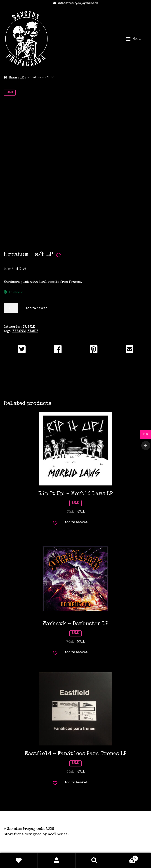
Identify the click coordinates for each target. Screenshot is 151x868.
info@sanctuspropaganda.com (75, 3)
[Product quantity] (11, 308)
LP (22, 78)
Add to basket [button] (76, 522)
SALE (31, 327)
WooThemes (58, 835)
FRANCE (33, 331)
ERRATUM (19, 331)
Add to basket (36, 308)
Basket (126, 858)
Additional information (76, 379)
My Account (57, 860)
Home (13, 78)
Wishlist (19, 860)
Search (94, 860)
